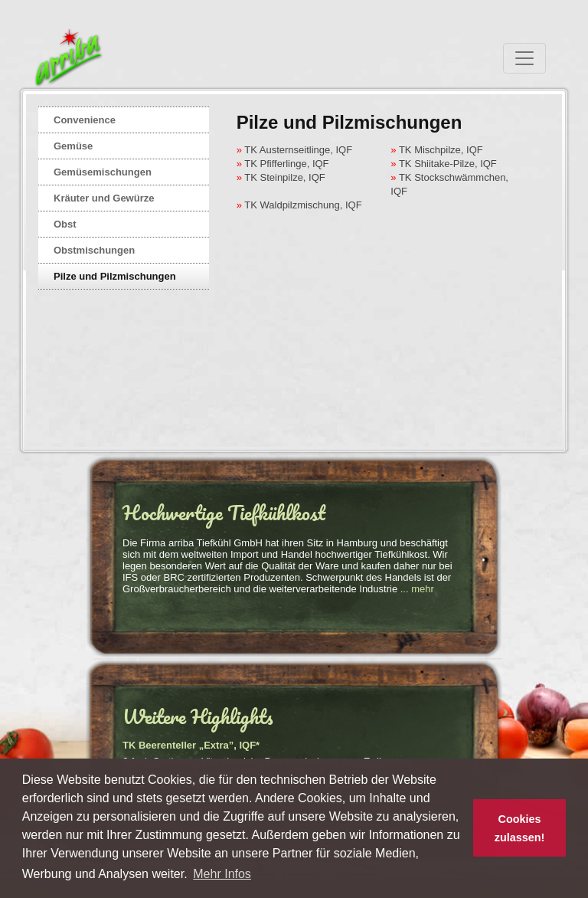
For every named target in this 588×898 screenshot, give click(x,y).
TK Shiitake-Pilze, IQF (447, 164)
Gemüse (73, 146)
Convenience (85, 120)
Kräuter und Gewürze (104, 198)
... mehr (417, 589)
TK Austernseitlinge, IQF (297, 150)
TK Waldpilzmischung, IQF (302, 205)
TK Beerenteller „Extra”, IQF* (191, 745)
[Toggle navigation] (524, 58)
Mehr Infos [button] (222, 874)
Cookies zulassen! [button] (520, 828)
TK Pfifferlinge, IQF (286, 164)
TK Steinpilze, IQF (284, 177)
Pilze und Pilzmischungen (115, 276)
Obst (65, 224)
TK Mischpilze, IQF (440, 150)
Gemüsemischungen (103, 172)
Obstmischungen (94, 250)
